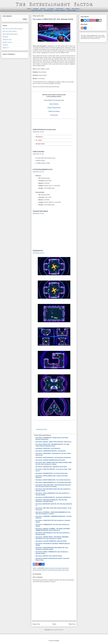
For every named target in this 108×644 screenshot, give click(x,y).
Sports (60, 570)
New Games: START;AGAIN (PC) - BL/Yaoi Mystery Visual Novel (53, 458)
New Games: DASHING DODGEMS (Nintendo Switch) (50, 460)
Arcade (39, 568)
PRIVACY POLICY (7, 42)
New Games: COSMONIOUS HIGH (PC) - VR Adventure (51, 451)
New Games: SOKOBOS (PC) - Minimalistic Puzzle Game (51, 467)
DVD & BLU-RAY (37, 10)
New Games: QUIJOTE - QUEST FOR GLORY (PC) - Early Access (53, 442)
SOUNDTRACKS (48, 10)
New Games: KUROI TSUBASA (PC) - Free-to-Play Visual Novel (53, 480)
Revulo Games (54, 570)
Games (53, 568)
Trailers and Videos (54, 111)
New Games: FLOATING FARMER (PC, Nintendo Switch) (51, 541)
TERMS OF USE (7, 40)
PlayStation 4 (39, 137)
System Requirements (54, 108)
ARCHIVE (5, 37)
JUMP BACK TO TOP (38, 132)
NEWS (29, 9)
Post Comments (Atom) (57, 630)
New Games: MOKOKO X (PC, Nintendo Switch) (49, 556)
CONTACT (5, 45)
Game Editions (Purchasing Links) (54, 100)
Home (54, 624)
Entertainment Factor (41, 429)
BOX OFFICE (76, 9)
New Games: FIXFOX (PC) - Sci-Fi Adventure (48, 448)
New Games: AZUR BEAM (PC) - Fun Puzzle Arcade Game (52, 473)
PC (46, 570)
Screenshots (54, 115)
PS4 (49, 570)
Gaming (57, 568)
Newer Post (36, 624)
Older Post (72, 624)
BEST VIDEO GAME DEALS (10, 34)
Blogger (57, 641)
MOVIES (43, 9)
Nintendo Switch (40, 144)
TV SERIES (51, 9)
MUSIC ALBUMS (60, 10)
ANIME (68, 9)
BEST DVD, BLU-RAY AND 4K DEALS (13, 29)
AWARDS (36, 9)
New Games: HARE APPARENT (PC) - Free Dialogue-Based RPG (53, 482)
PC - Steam (39, 140)
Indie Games (63, 568)
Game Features (54, 104)
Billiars (43, 568)
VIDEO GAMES (71, 10)
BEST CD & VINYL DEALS (10, 31)
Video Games (65, 570)
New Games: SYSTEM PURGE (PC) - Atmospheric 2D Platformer (53, 497)
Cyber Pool (48, 568)
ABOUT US (6, 48)
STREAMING (60, 9)
